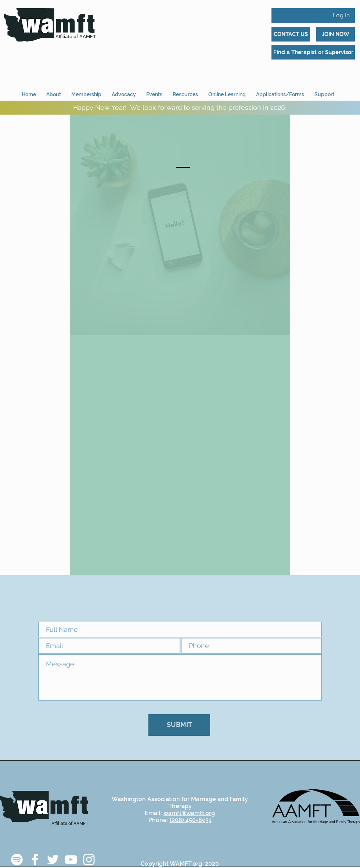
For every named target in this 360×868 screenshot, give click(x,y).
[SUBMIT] (179, 725)
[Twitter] (53, 860)
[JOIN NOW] (336, 34)
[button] (280, 91)
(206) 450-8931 (191, 820)
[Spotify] (17, 860)
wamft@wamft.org (189, 813)
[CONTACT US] (291, 34)
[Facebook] (35, 860)
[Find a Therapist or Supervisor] (313, 52)
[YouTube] (71, 860)
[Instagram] (89, 860)
